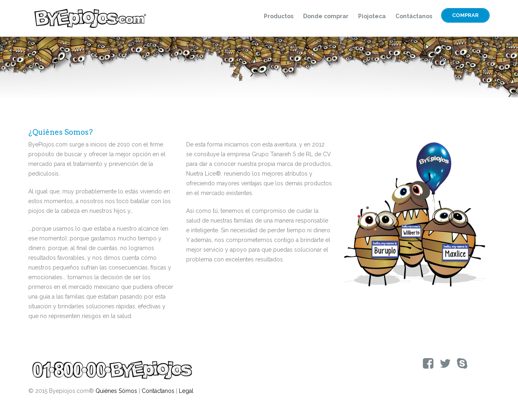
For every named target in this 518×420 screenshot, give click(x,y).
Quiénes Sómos (116, 391)
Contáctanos (414, 16)
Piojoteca (372, 16)
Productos (279, 16)
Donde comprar (326, 16)
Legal (186, 391)
